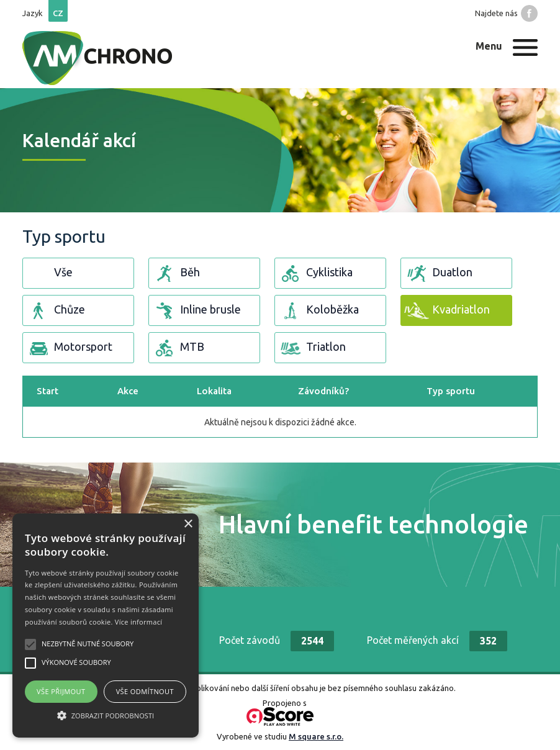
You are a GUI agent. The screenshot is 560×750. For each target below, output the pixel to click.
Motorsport (69, 348)
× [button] (188, 524)
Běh (176, 273)
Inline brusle (196, 311)
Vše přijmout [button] (61, 691)
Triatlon (312, 348)
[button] (106, 715)
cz (58, 13)
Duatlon (438, 273)
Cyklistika (315, 273)
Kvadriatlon (447, 311)
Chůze (56, 311)
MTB (178, 348)
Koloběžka (318, 311)
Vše (49, 273)
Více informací (139, 622)
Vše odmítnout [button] (145, 691)
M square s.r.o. (316, 736)
